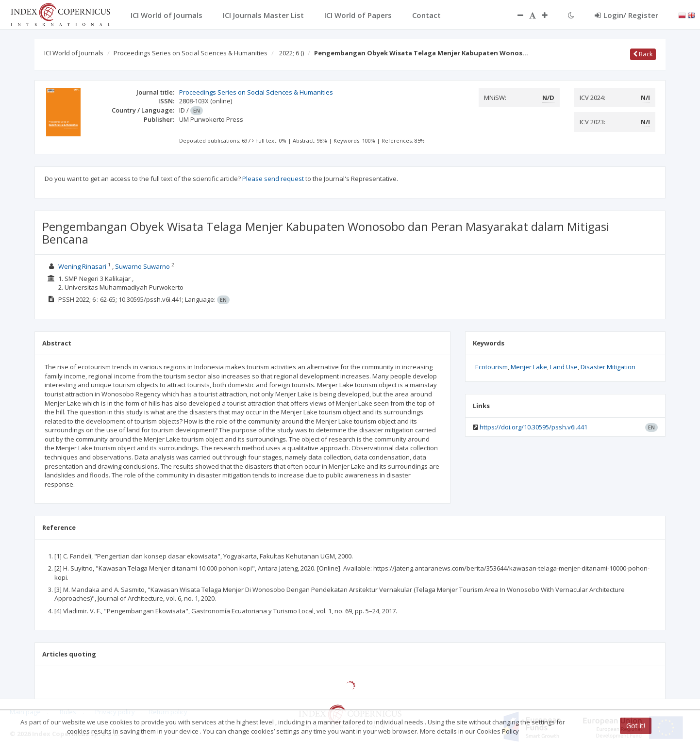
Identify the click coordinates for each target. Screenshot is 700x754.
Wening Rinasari (82, 266)
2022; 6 (292, 53)
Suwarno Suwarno (142, 266)
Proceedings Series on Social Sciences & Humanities (191, 53)
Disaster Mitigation (608, 367)
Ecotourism (492, 367)
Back (643, 54)
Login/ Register (626, 15)
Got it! (636, 726)
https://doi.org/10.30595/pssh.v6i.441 (533, 427)
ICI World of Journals (74, 53)
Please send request (273, 179)
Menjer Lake (529, 367)
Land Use (564, 367)
